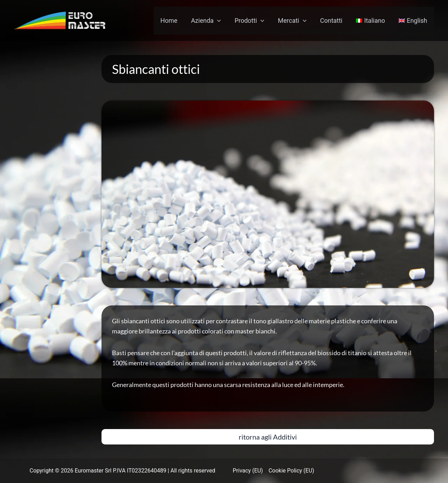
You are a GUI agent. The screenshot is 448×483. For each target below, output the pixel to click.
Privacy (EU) (248, 471)
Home (176, 20)
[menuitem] (372, 21)
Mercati (296, 21)
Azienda (212, 21)
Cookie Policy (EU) (291, 471)
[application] (223, 21)
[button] (268, 437)
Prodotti (254, 21)
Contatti (334, 20)
